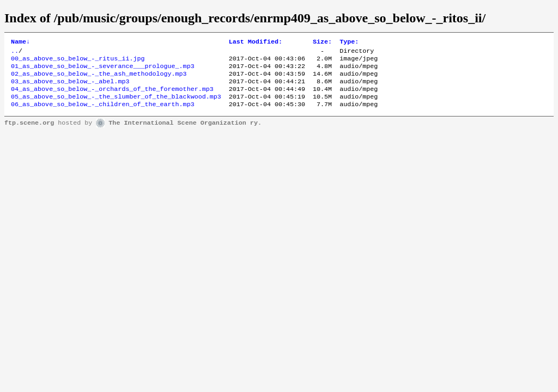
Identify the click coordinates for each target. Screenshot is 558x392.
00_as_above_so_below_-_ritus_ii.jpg (78, 62)
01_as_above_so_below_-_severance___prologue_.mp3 (103, 70)
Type (349, 42)
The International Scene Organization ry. (185, 133)
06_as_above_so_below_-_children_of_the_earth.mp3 (103, 114)
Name (20, 42)
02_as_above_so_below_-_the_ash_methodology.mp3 (99, 79)
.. (15, 53)
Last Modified (256, 42)
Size (322, 42)
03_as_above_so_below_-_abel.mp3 (70, 88)
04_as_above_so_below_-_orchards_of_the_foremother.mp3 (112, 96)
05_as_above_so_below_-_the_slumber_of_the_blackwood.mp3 (116, 105)
